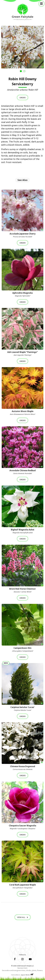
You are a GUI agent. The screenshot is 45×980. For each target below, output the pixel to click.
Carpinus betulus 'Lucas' (22, 709)
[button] (21, 71)
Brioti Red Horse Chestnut (22, 590)
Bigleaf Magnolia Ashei (22, 531)
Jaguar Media (25, 975)
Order (22, 97)
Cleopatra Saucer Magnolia (22, 827)
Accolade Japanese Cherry (22, 235)
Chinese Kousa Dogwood (22, 768)
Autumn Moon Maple (22, 413)
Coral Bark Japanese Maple (22, 886)
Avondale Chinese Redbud (22, 472)
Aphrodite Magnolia (22, 294)
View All (23, 917)
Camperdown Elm (22, 649)
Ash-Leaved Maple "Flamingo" (22, 353)
